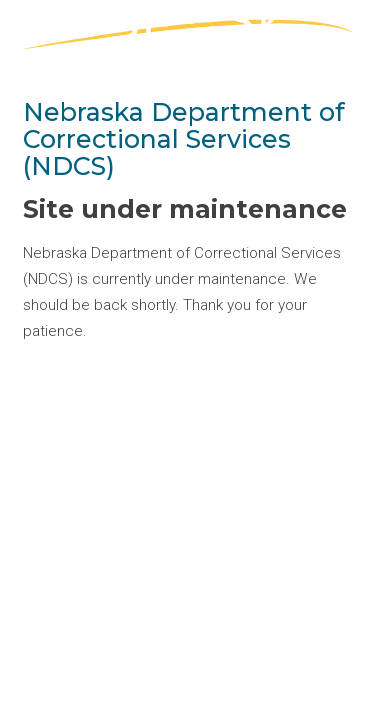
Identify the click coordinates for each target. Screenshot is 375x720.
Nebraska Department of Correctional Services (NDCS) (184, 139)
